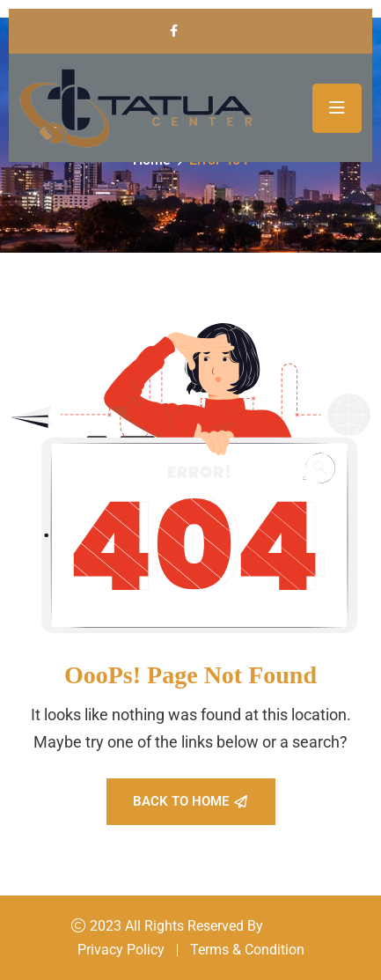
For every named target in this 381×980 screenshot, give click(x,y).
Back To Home (190, 801)
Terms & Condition (247, 950)
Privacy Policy (121, 950)
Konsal (288, 926)
